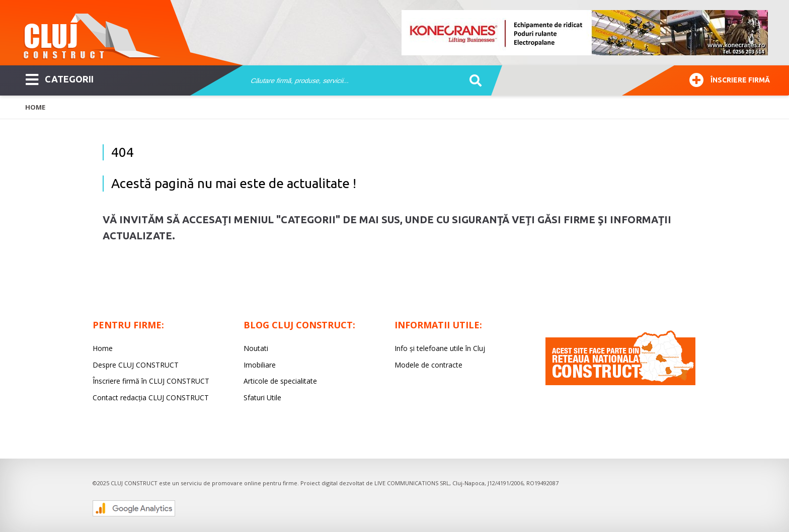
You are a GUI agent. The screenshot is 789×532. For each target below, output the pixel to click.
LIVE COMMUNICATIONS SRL (412, 483)
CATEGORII (60, 78)
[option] (585, 33)
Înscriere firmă (730, 79)
